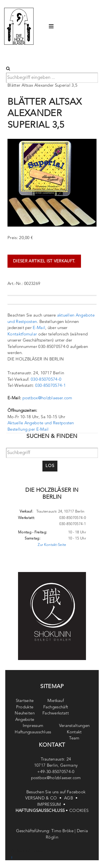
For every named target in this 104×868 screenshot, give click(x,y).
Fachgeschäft (56, 707)
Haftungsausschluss (33, 732)
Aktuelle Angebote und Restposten (41, 423)
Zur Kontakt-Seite (52, 545)
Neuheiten (25, 713)
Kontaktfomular (22, 334)
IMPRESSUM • (52, 805)
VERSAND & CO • (45, 798)
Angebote (25, 720)
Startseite (25, 701)
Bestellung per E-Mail (28, 430)
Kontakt (74, 732)
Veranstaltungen (74, 726)
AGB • (71, 798)
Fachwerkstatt (56, 713)
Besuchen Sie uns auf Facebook (56, 792)
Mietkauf (56, 701)
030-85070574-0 (46, 380)
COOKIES (79, 811)
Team (74, 738)
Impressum (33, 726)
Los (50, 466)
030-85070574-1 (50, 386)
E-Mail (39, 328)
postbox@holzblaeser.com (47, 398)
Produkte (25, 707)
